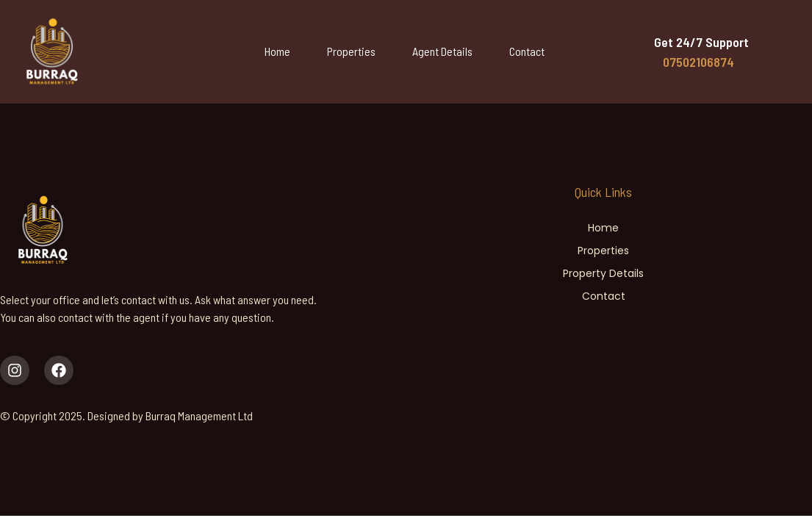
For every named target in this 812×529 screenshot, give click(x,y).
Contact (527, 51)
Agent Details (442, 51)
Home (277, 51)
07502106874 (698, 62)
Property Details (603, 273)
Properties (351, 51)
